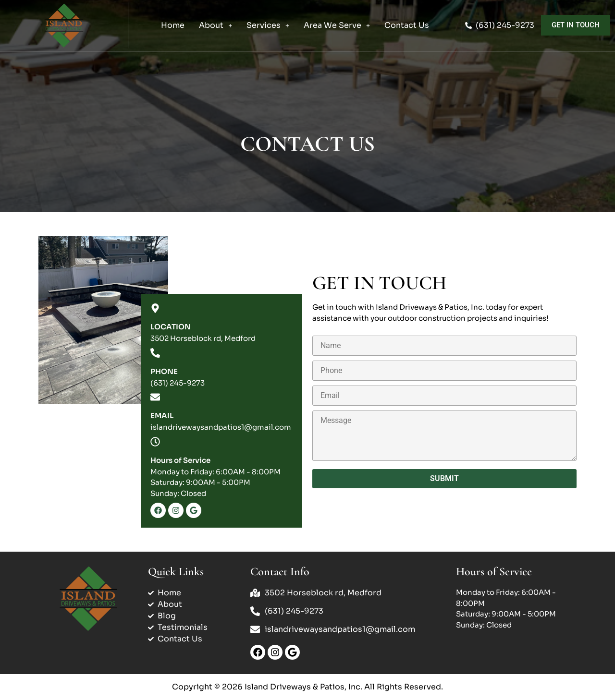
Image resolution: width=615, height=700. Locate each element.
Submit (444, 478)
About (215, 25)
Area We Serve (337, 25)
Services (268, 25)
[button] (215, 25)
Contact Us (407, 25)
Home (173, 25)
